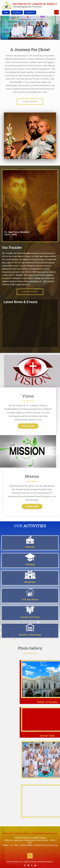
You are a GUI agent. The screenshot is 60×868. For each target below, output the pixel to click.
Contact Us (30, 12)
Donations (17, 12)
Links (6, 12)
